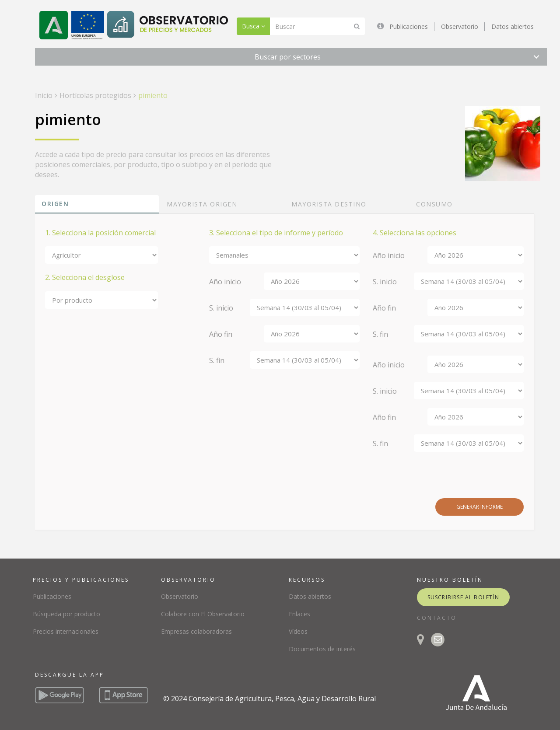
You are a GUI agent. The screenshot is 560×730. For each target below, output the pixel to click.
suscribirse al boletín (463, 597)
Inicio (44, 95)
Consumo (434, 204)
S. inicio (221, 308)
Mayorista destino (329, 204)
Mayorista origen (202, 204)
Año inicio (225, 282)
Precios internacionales (66, 631)
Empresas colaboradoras (196, 631)
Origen (55, 204)
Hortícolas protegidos (95, 95)
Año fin (221, 334)
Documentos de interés (322, 649)
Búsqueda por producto (66, 614)
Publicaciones (409, 26)
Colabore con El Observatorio (203, 614)
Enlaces (299, 614)
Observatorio (460, 26)
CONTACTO (437, 618)
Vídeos (298, 631)
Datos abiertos (513, 26)
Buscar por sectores (288, 57)
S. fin (217, 360)
